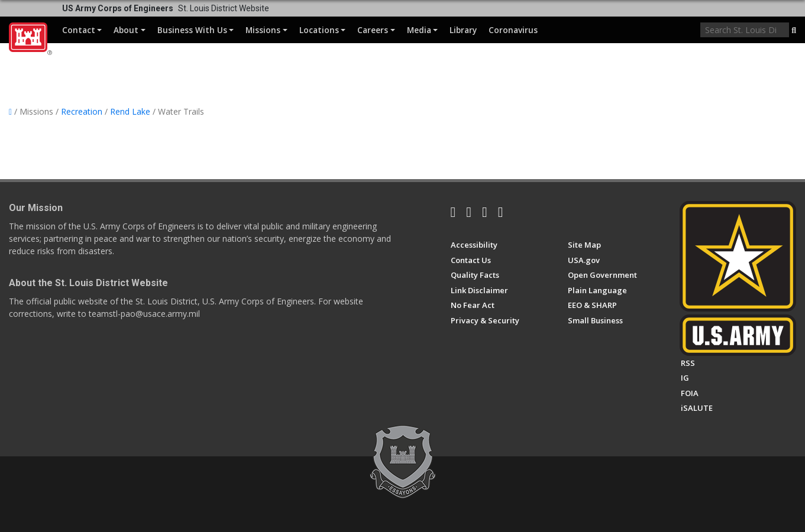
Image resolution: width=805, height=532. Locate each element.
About (129, 30)
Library (463, 30)
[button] (794, 31)
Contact (82, 30)
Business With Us (195, 30)
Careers (376, 30)
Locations (322, 30)
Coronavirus (513, 30)
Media (422, 30)
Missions (266, 30)
